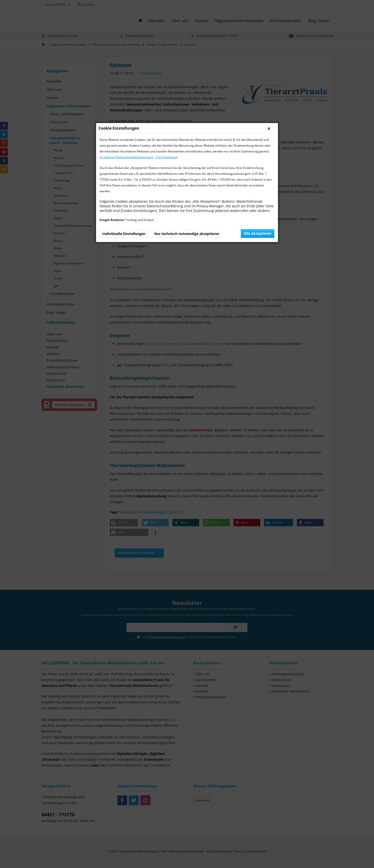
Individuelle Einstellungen (124, 138)
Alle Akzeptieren (258, 138)
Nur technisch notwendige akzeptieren (187, 138)
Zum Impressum (167, 62)
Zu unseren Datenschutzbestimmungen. (127, 62)
